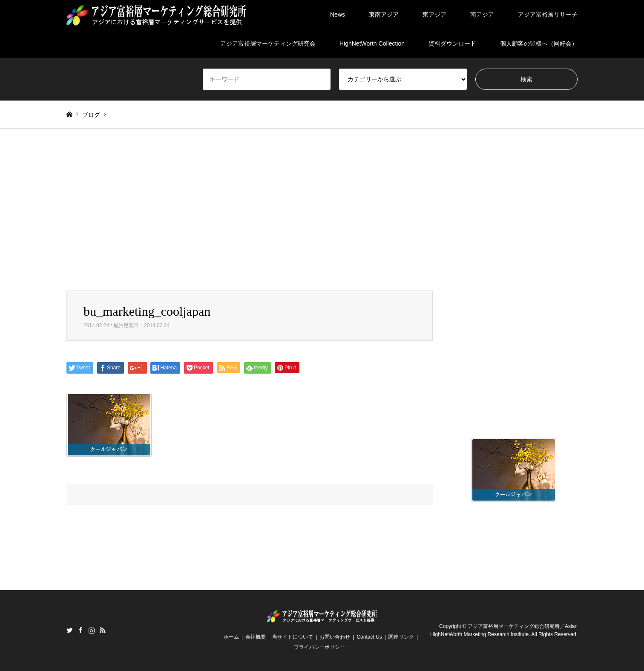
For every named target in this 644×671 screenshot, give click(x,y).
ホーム (231, 637)
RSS (103, 630)
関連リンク (401, 637)
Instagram (92, 630)
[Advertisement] (322, 210)
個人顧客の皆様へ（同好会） (539, 43)
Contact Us (369, 637)
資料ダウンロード (452, 43)
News (338, 14)
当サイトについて (293, 637)
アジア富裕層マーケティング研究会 (268, 43)
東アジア (434, 14)
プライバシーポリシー (319, 647)
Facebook (80, 630)
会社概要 (256, 637)
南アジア (482, 14)
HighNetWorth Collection (372, 43)
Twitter (69, 630)
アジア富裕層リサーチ (548, 14)
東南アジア (384, 14)
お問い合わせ (335, 637)
